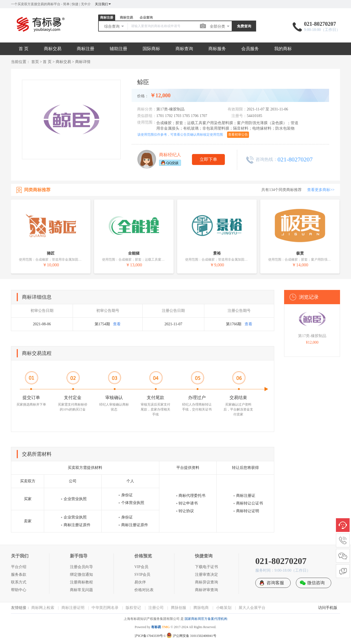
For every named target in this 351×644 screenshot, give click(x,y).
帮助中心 (19, 590)
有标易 (156, 627)
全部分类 (220, 26)
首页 (35, 62)
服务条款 (19, 575)
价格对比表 (144, 590)
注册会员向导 (81, 567)
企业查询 (146, 18)
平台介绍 (19, 567)
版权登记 (133, 608)
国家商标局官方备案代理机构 (206, 619)
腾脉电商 (201, 608)
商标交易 (126, 18)
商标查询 (184, 49)
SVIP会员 (142, 575)
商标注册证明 (73, 608)
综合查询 (114, 26)
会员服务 (250, 49)
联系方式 (19, 582)
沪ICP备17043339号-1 (150, 636)
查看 (117, 324)
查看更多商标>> (321, 190)
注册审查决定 (206, 575)
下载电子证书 (206, 567)
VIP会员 (141, 567)
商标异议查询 (206, 582)
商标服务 (217, 49)
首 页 (24, 49)
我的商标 (283, 49)
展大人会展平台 (252, 608)
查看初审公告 (238, 135)
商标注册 (107, 18)
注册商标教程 (81, 582)
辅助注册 (118, 49)
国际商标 (151, 49)
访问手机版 (328, 608)
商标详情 (83, 62)
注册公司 (156, 608)
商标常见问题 (81, 590)
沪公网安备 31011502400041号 (191, 636)
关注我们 (103, 4)
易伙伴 (140, 582)
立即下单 (208, 159)
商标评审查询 (206, 590)
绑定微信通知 (81, 575)
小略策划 (224, 608)
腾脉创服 (179, 608)
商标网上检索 (43, 608)
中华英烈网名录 (105, 608)
